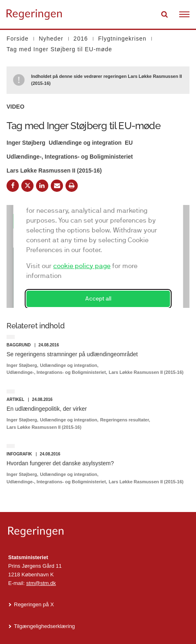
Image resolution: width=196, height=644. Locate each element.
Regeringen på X (34, 604)
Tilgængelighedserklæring (44, 626)
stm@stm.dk (41, 583)
